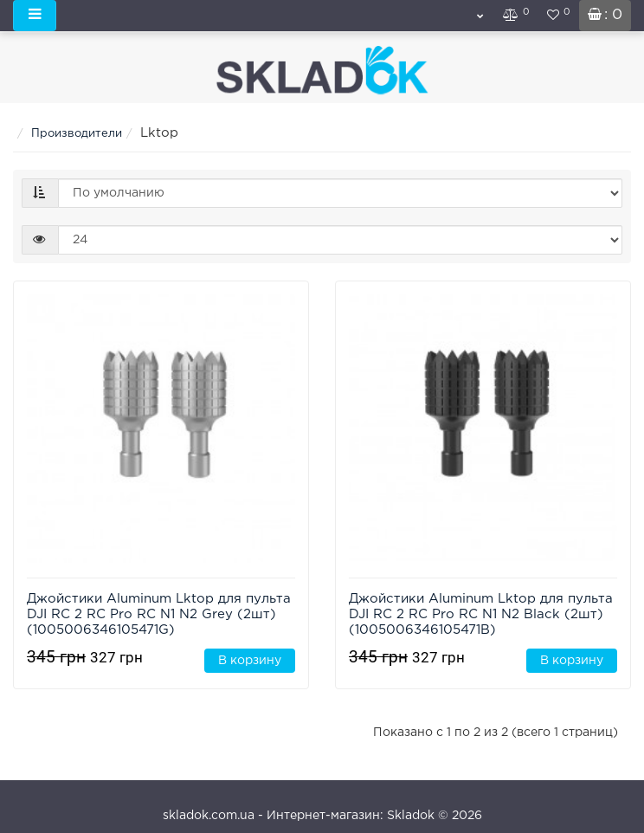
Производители (77, 134)
